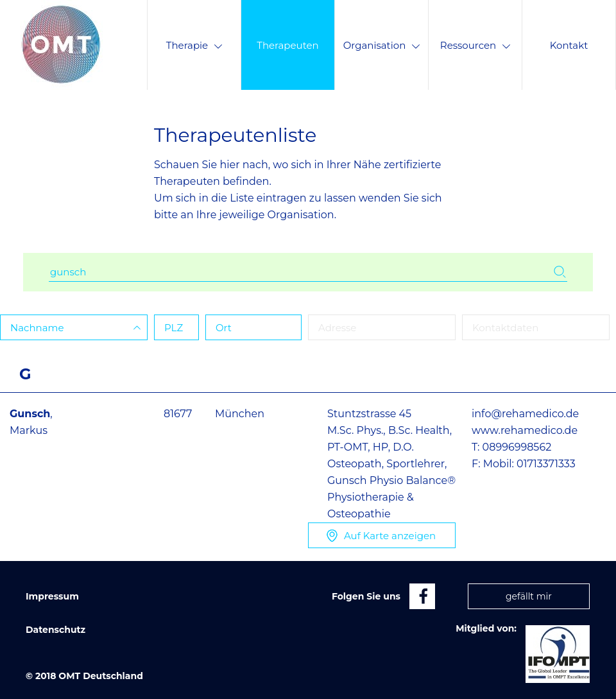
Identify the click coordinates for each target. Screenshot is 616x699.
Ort (224, 328)
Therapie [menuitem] (194, 45)
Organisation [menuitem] (382, 45)
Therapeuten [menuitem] (287, 45)
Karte (390, 536)
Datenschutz (56, 630)
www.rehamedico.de (525, 430)
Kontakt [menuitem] (569, 45)
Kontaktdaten (505, 328)
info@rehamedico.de (525, 414)
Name (37, 328)
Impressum (52, 596)
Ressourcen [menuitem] (475, 45)
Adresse (337, 328)
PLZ (174, 328)
